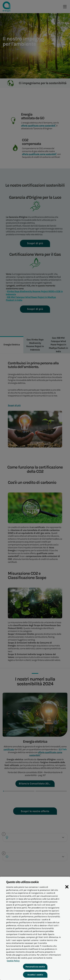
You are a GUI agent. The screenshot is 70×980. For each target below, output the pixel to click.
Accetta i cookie (35, 976)
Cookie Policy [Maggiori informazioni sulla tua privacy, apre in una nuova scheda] (13, 962)
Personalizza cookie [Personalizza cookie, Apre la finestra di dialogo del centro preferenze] (35, 968)
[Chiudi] (67, 889)
